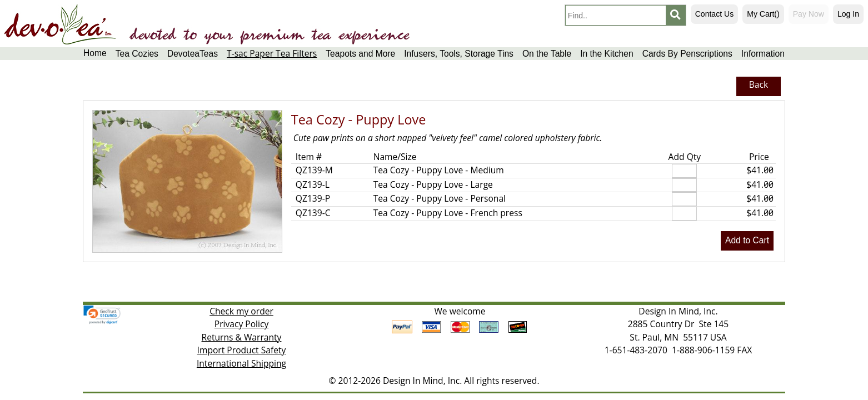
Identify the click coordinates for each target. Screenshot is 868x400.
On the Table (547, 54)
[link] (102, 315)
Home (95, 53)
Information (763, 54)
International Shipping (241, 363)
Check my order (241, 311)
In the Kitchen (607, 54)
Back (759, 84)
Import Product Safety (242, 350)
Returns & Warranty (242, 337)
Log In (848, 14)
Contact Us (714, 14)
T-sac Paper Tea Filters (272, 54)
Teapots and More (360, 54)
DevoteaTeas (193, 54)
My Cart (763, 14)
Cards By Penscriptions (687, 54)
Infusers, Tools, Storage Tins (459, 54)
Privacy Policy (242, 324)
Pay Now (809, 14)
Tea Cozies (137, 54)
